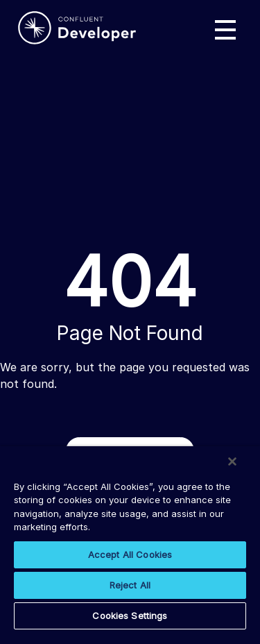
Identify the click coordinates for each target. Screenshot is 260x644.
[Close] (232, 461)
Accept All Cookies (130, 554)
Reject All (130, 585)
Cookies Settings (130, 616)
